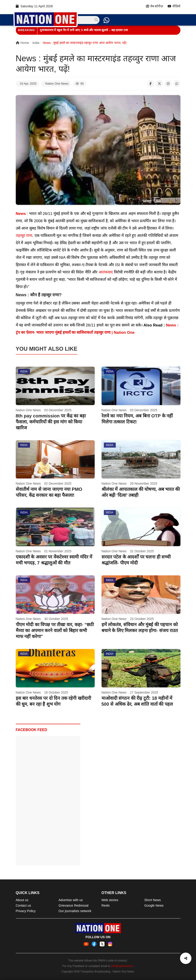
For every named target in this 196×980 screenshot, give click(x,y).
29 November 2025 (144, 483)
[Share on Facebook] (151, 84)
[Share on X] (159, 84)
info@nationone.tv (122, 966)
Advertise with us (71, 900)
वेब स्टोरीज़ (154, 6)
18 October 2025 (56, 692)
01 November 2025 (58, 551)
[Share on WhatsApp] (177, 84)
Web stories (110, 900)
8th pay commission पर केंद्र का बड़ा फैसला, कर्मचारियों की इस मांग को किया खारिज (51, 422)
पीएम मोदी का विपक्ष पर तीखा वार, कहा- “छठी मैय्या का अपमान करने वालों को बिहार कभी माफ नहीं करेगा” (55, 630)
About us (22, 900)
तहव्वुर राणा (24, 236)
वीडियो (174, 6)
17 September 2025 (144, 692)
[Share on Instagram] (168, 84)
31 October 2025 (142, 551)
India (36, 43)
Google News (154, 905)
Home (22, 43)
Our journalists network (75, 911)
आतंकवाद (106, 272)
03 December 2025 (58, 410)
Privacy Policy (26, 911)
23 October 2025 (142, 619)
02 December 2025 (58, 483)
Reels (106, 905)
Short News (153, 900)
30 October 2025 (56, 619)
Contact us (23, 905)
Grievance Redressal (74, 905)
